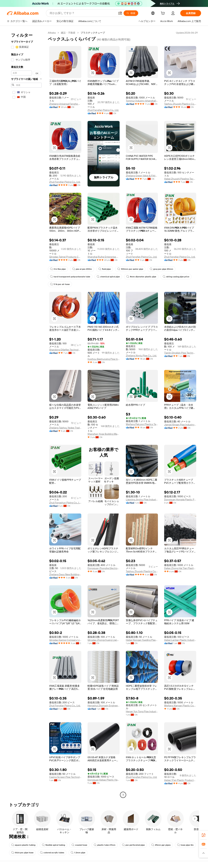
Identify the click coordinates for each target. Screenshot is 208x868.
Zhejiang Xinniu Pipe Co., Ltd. (141, 356)
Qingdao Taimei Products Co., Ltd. (65, 257)
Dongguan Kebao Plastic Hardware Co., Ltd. (104, 780)
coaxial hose (79, 845)
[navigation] (26, 414)
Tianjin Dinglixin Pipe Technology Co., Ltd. (180, 353)
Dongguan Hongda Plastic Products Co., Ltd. (180, 499)
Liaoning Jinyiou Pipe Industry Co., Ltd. (142, 499)
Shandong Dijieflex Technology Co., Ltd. (65, 350)
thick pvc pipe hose (22, 853)
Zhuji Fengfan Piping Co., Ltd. (103, 110)
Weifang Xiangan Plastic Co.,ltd (180, 706)
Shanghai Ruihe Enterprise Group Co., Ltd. (104, 257)
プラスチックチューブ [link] (93, 33)
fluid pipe (105, 269)
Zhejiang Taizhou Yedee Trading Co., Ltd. (65, 428)
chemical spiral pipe (108, 277)
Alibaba (52, 33)
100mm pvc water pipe (130, 269)
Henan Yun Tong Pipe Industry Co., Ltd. (142, 711)
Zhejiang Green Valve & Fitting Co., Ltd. (142, 176)
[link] (203, 835)
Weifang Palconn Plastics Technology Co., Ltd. (142, 424)
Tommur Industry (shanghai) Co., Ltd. (142, 101)
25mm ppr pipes (161, 845)
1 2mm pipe (78, 853)
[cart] (163, 14)
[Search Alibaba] (82, 13)
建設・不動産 (68, 33)
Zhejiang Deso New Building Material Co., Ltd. (65, 574)
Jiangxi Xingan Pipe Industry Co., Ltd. (180, 425)
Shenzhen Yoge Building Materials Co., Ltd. (104, 434)
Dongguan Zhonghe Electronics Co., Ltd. (104, 568)
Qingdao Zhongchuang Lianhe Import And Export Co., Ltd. (104, 640)
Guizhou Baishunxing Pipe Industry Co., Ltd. (104, 359)
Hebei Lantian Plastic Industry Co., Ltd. (180, 640)
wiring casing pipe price (176, 277)
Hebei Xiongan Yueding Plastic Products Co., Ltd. (142, 640)
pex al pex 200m (82, 269)
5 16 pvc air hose (60, 284)
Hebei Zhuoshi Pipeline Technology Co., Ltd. (180, 179)
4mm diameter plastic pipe (141, 277)
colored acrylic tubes (52, 853)
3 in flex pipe (58, 269)
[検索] (131, 13)
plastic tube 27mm (105, 845)
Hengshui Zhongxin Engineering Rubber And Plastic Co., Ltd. (104, 706)
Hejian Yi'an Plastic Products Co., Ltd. (180, 780)
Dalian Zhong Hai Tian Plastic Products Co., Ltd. (180, 568)
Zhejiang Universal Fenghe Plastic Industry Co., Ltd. (65, 104)
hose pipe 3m (185, 845)
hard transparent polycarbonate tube (70, 277)
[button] (120, 13)
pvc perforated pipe (133, 845)
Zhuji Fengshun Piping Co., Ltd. (65, 503)
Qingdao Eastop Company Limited (65, 640)
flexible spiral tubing (53, 845)
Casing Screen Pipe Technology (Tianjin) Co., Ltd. (65, 777)
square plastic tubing (23, 845)
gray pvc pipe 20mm (161, 269)
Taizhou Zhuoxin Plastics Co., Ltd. (180, 104)
